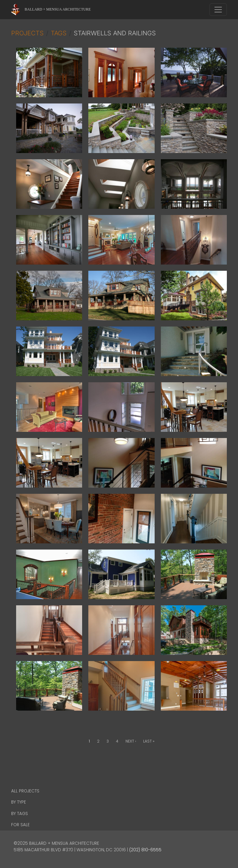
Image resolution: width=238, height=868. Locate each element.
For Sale (20, 825)
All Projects (25, 791)
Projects (27, 33)
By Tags (20, 814)
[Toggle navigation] (218, 10)
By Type (19, 802)
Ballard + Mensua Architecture (58, 9)
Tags (59, 33)
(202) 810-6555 (145, 850)
